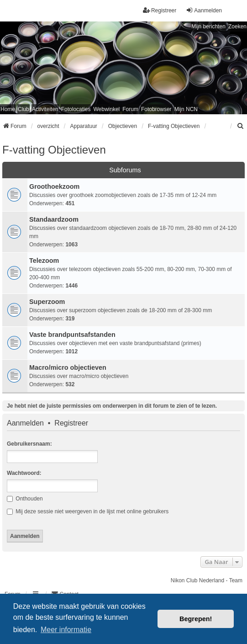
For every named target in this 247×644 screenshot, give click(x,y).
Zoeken (237, 27)
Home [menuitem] (8, 109)
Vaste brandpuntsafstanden (72, 335)
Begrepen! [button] (196, 619)
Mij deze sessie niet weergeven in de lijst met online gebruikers (88, 511)
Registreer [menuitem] (160, 10)
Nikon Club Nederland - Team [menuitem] (207, 580)
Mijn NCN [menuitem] (186, 109)
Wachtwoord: (24, 473)
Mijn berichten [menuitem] (208, 27)
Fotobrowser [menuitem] (156, 109)
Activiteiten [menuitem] (45, 109)
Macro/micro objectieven (68, 367)
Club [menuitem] (24, 109)
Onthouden (25, 499)
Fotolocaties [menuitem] (76, 109)
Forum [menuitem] (130, 109)
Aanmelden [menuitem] (204, 10)
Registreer (71, 423)
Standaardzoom (54, 219)
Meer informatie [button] (66, 630)
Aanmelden (25, 423)
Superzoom (47, 302)
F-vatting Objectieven (54, 150)
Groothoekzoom (54, 186)
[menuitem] (241, 126)
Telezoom (44, 261)
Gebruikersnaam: (29, 444)
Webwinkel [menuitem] (106, 109)
